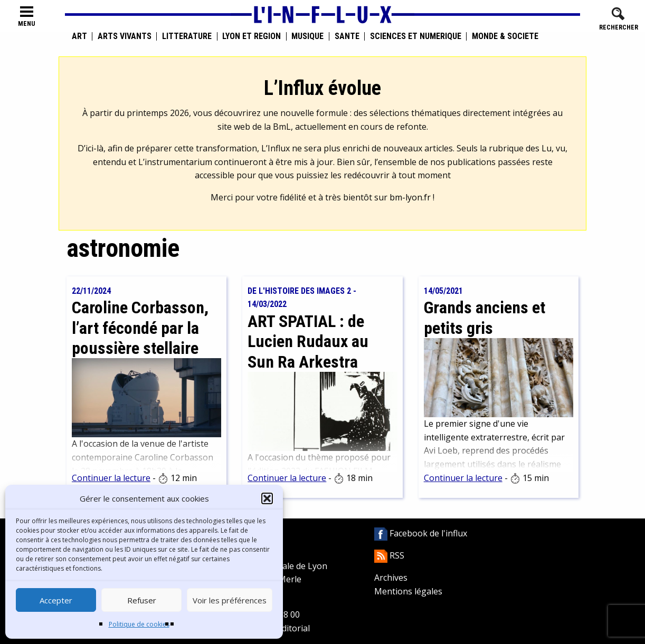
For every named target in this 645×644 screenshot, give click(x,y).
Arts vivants (125, 36)
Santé (347, 36)
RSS (389, 555)
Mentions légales (408, 591)
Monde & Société (505, 36)
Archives (391, 578)
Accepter (56, 600)
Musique (307, 36)
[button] (267, 498)
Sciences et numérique (416, 36)
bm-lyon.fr (410, 197)
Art (79, 36)
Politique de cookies (139, 624)
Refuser (142, 600)
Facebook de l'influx (421, 533)
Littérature (187, 36)
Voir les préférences (230, 600)
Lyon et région (252, 36)
